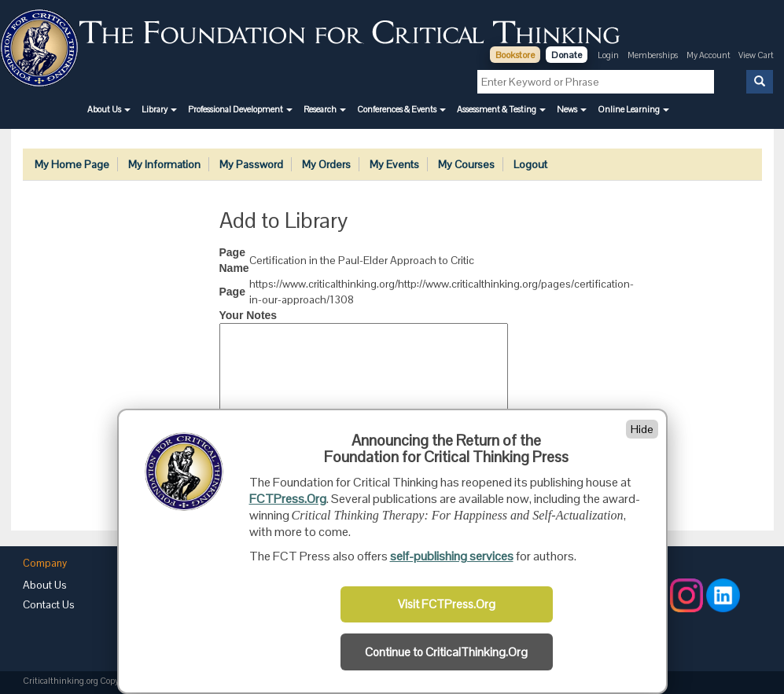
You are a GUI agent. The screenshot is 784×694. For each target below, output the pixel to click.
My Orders (326, 164)
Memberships (653, 55)
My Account (709, 55)
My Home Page (72, 164)
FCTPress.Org (288, 499)
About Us (45, 585)
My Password (251, 164)
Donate (567, 55)
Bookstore (515, 55)
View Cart (756, 55)
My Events (394, 164)
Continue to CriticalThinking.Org (446, 652)
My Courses (466, 164)
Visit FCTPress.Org (447, 604)
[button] (109, 109)
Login (608, 55)
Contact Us (49, 604)
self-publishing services (452, 556)
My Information (164, 164)
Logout (530, 164)
